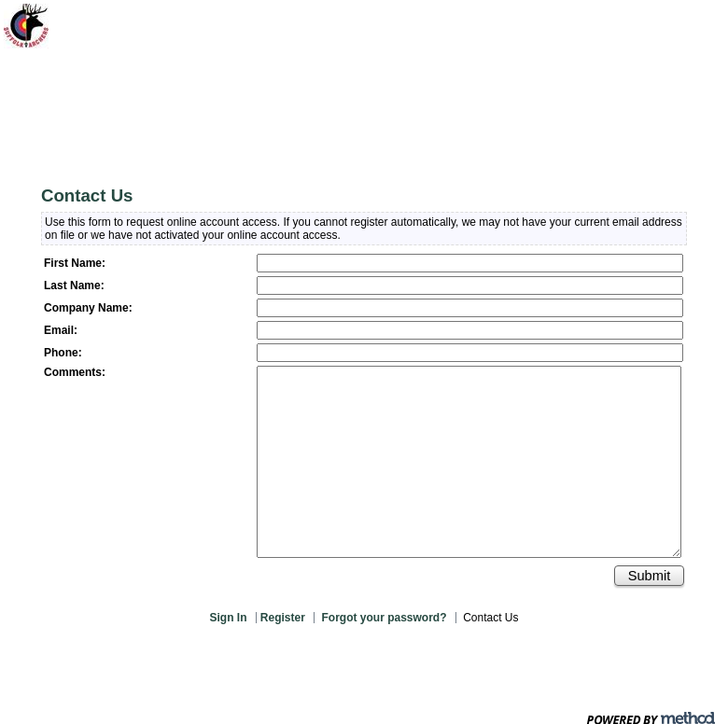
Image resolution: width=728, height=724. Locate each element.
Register (284, 618)
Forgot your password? (384, 618)
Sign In (228, 618)
